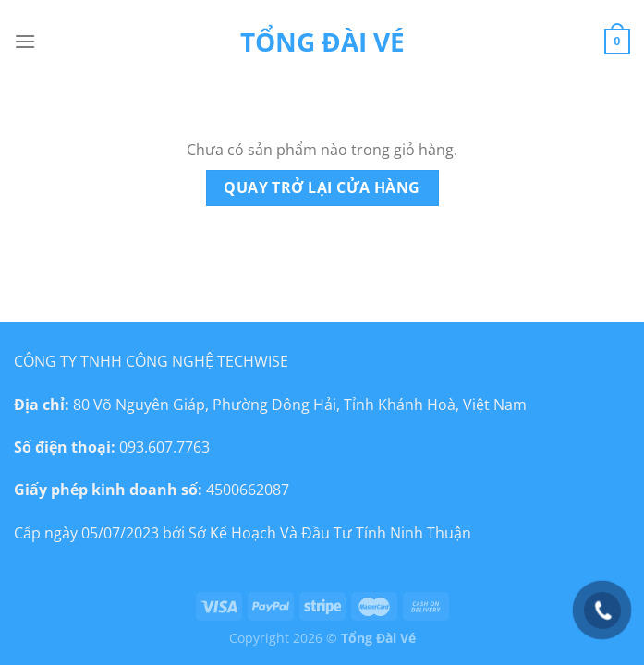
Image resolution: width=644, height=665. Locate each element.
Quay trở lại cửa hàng (322, 187)
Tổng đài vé (322, 42)
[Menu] (25, 41)
